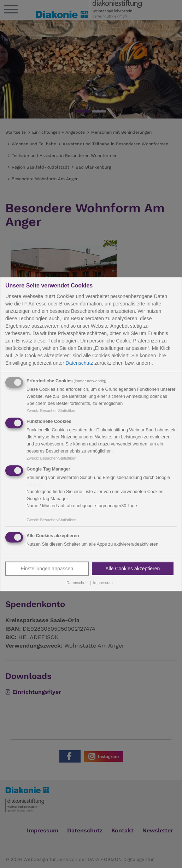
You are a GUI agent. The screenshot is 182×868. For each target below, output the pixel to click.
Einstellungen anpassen (47, 569)
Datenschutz (79, 363)
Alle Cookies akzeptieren (133, 569)
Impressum (103, 583)
